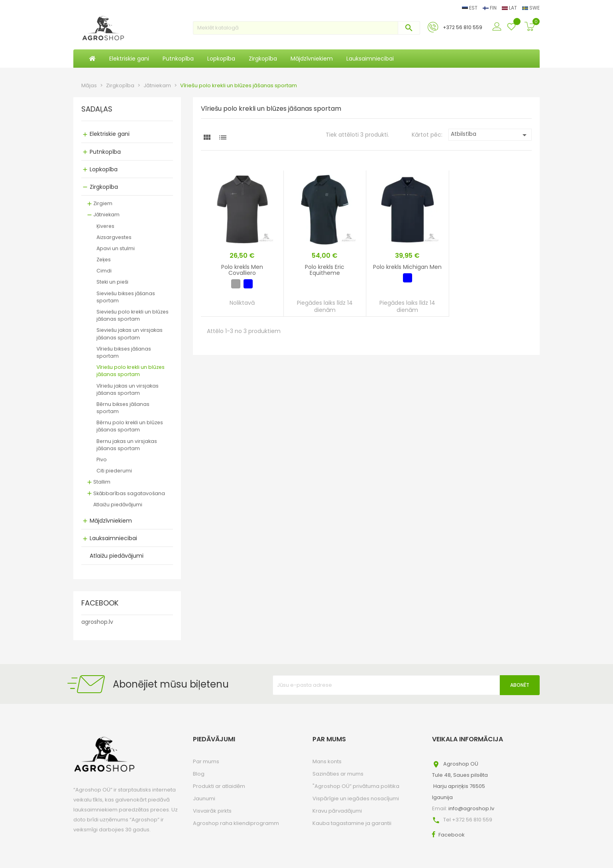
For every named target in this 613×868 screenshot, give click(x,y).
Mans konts (327, 761)
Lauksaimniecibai (113, 538)
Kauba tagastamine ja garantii (352, 823)
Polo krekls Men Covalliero (242, 270)
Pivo (102, 459)
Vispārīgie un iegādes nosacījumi (356, 798)
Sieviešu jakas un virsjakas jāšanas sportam (130, 334)
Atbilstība (490, 135)
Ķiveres (105, 226)
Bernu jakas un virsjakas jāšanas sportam (127, 445)
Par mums (206, 761)
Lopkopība (104, 169)
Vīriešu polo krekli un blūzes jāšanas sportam (131, 371)
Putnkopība (105, 152)
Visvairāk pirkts (212, 811)
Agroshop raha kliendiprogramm (236, 823)
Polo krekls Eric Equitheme (325, 270)
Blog (199, 774)
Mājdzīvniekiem (111, 521)
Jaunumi (204, 798)
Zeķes (104, 260)
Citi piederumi (114, 471)
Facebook (452, 835)
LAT (510, 8)
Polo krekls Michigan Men (407, 267)
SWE (531, 8)
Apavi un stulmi (116, 248)
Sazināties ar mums (338, 774)
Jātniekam (106, 215)
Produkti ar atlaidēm (219, 786)
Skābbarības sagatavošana (129, 493)
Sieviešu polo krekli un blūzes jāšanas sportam (133, 315)
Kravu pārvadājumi (337, 811)
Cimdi (104, 271)
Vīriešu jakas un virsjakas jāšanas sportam (128, 389)
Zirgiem (103, 203)
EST (470, 8)
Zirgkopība (104, 187)
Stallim (102, 482)
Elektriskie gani (110, 134)
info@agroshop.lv (471, 808)
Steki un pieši (112, 282)
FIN (490, 8)
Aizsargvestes (114, 237)
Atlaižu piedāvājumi (118, 505)
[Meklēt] (306, 28)
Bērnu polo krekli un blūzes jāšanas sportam (130, 426)
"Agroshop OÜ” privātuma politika (356, 786)
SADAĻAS (97, 110)
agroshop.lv (97, 622)
